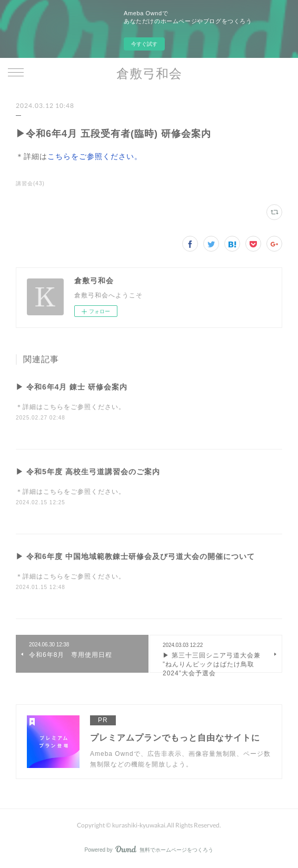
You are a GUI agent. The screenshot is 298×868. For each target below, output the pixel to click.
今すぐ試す (144, 44)
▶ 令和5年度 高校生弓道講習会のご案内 (88, 472)
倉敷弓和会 (149, 73)
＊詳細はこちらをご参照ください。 (71, 407)
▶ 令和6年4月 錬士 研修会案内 (72, 387)
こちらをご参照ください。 (95, 156)
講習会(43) (30, 183)
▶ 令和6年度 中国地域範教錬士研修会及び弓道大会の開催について (135, 556)
